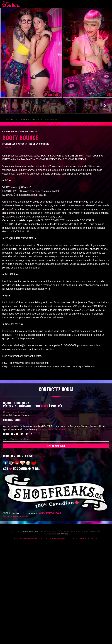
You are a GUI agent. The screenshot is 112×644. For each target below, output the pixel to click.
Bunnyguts (63, 534)
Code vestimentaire (56, 539)
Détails (8, 148)
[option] (31, 51)
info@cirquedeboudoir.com (19, 412)
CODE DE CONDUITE (78, 539)
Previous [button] (5, 51)
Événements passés (29, 120)
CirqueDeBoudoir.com (32, 531)
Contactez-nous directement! (52, 429)
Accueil (10, 120)
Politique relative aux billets (28, 539)
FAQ (92, 539)
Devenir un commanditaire (16, 516)
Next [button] (105, 51)
